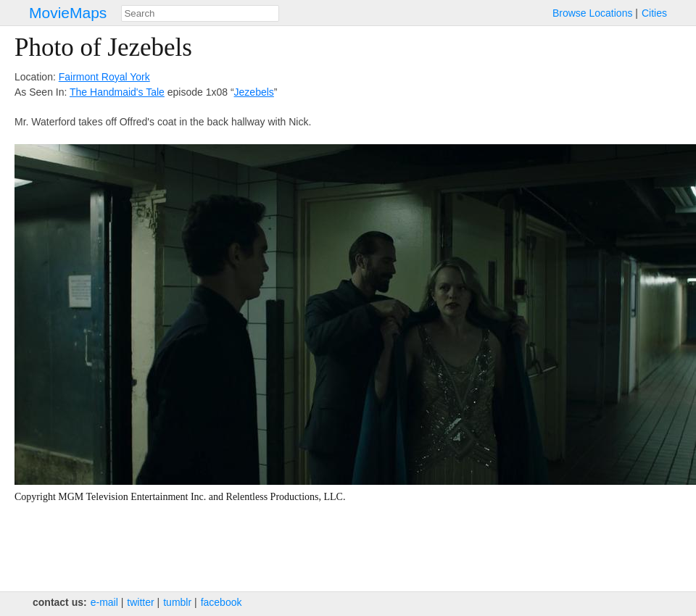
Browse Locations (593, 13)
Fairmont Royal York (104, 77)
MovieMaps (68, 13)
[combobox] (200, 13)
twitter (140, 602)
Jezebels (254, 92)
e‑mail (104, 602)
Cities (654, 13)
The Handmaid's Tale (117, 92)
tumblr (177, 602)
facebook (221, 602)
